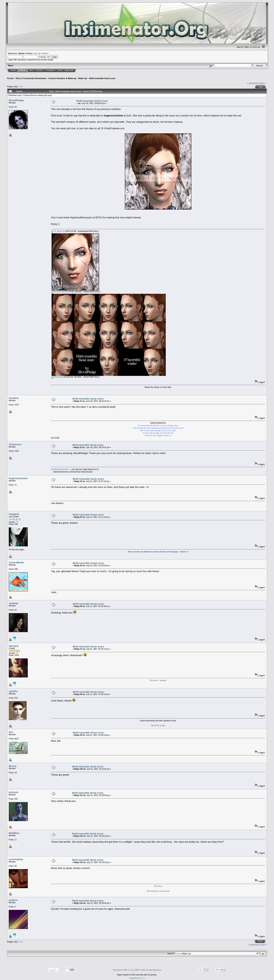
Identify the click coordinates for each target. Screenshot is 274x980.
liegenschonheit (18, 478)
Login (60, 70)
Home (13, 70)
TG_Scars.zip (58, 231)
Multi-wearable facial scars (102, 78)
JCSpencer (15, 444)
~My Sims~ (158, 886)
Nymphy (14, 646)
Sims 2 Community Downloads (31, 78)
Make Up (83, 78)
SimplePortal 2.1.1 (137, 978)
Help (32, 70)
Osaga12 (14, 514)
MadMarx (14, 833)
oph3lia (13, 691)
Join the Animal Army (60, 469)
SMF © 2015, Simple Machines (148, 970)
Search (40, 70)
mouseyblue (16, 859)
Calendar (50, 70)
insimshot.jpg (58, 292)
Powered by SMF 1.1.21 (123, 970)
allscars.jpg (57, 377)
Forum (22, 70)
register (45, 53)
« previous (252, 83)
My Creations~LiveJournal (158, 891)
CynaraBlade (16, 562)
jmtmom (14, 792)
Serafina (14, 398)
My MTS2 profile (158, 726)
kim (11, 732)
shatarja (14, 603)
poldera (13, 900)
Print (261, 87)
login (36, 53)
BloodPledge (16, 100)
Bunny (13, 766)
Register (69, 70)
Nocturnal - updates (158, 680)
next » (262, 83)
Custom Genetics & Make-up (62, 78)
